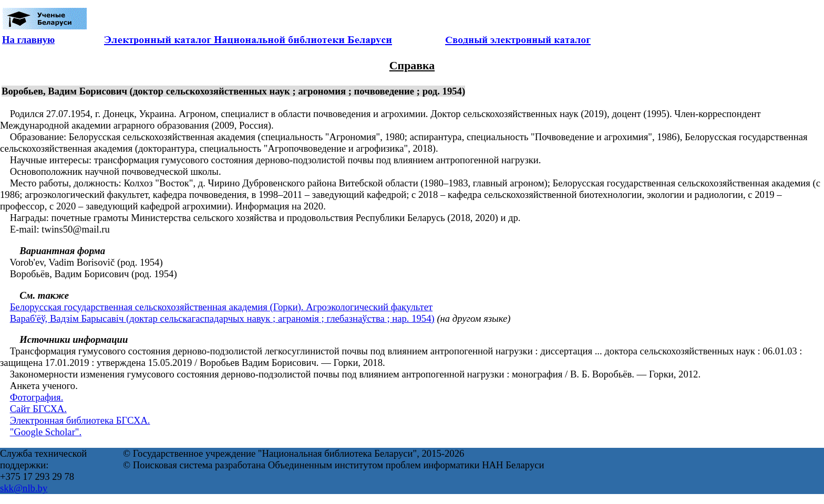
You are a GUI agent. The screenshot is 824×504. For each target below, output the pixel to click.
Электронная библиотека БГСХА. (80, 420)
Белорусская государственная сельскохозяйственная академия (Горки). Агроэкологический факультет (221, 307)
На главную (28, 40)
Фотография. (37, 397)
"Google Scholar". (46, 432)
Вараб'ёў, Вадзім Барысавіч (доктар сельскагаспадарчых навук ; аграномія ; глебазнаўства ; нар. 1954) (222, 318)
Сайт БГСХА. (38, 409)
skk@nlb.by (24, 488)
